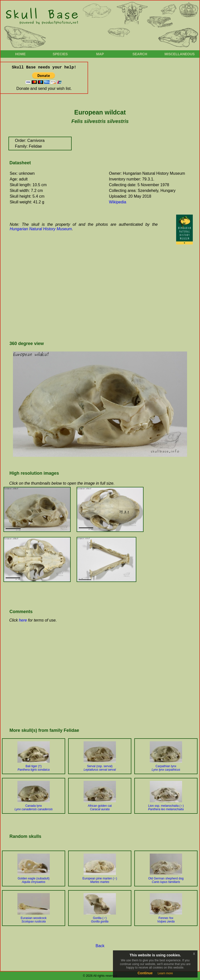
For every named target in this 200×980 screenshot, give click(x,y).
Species (60, 54)
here (23, 620)
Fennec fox (166, 920)
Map (100, 54)
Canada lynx (33, 807)
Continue (145, 973)
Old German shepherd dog (166, 880)
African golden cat (100, 807)
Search (140, 54)
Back (100, 946)
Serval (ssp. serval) (100, 768)
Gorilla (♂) (100, 920)
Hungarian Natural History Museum (41, 229)
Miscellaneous (179, 54)
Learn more (165, 973)
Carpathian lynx (166, 768)
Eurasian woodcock (34, 920)
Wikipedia (118, 202)
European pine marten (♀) (100, 880)
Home (20, 54)
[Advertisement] (85, 296)
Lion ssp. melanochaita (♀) (166, 807)
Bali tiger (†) (34, 768)
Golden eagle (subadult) (34, 880)
